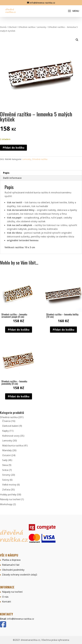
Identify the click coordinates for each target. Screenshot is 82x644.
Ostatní (6, 455)
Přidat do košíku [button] (19, 330)
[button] (77, 40)
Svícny (6, 480)
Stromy (6, 475)
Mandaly (7, 450)
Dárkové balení (10, 426)
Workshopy (6, 504)
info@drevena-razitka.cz (21, 619)
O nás (5, 597)
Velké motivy (9, 485)
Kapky (5, 431)
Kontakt (7, 602)
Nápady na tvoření (12, 592)
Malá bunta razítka (13, 446)
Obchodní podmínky (13, 570)
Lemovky (42, 27)
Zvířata (6, 490)
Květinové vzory (11, 436)
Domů (3, 27)
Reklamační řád (11, 565)
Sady (5, 460)
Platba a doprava (11, 560)
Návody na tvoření (10, 499)
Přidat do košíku (13, 148)
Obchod (12, 27)
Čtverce (6, 421)
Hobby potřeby (8, 495)
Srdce (5, 470)
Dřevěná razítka (27, 27)
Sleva (5, 465)
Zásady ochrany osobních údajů (20, 575)
